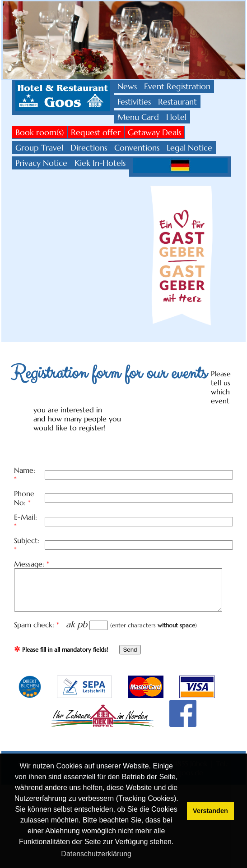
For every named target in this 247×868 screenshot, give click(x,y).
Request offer (96, 132)
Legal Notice (189, 148)
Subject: (29, 516)
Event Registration (177, 86)
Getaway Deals (154, 132)
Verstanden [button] (210, 811)
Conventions (137, 148)
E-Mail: (28, 501)
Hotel (176, 117)
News (127, 86)
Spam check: (39, 600)
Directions (89, 148)
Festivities (134, 102)
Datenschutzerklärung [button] (96, 854)
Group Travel (39, 148)
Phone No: (34, 486)
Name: (27, 471)
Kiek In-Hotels (100, 163)
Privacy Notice (41, 163)
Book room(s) (40, 132)
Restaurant (177, 102)
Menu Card (138, 117)
